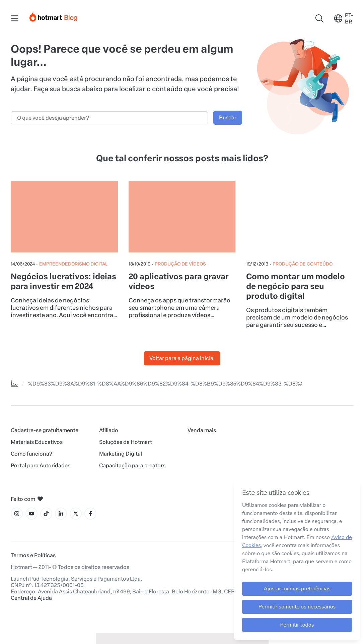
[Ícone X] (76, 514)
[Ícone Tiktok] (46, 514)
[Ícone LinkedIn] (61, 514)
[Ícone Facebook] (90, 514)
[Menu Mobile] (15, 18)
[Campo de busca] (109, 118)
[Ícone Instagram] (17, 514)
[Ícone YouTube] (31, 514)
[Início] (54, 16)
